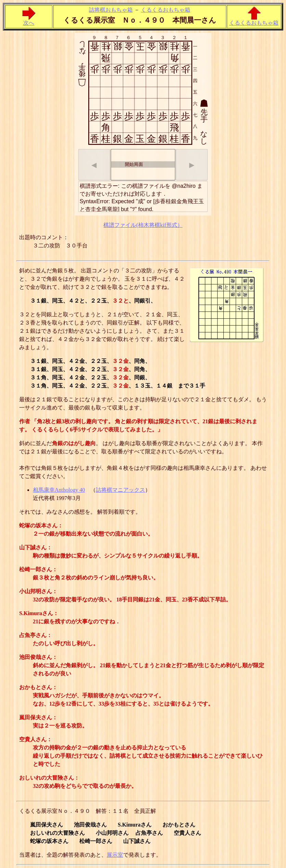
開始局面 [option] (127, 164)
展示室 (115, 855)
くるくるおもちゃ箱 (166, 10)
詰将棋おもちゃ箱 (111, 10)
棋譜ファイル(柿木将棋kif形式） (143, 225)
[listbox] (143, 165)
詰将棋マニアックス (120, 490)
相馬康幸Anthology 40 (59, 490)
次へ (29, 20)
